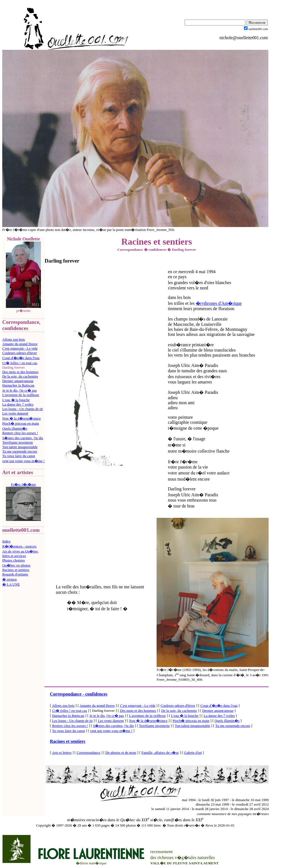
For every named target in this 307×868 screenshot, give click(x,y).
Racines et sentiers (16, 570)
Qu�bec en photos (16, 565)
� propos (10, 579)
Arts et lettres (62, 753)
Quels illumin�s (15, 428)
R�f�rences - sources (19, 546)
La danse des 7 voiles (18, 404)
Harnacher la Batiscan (18, 385)
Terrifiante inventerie (18, 442)
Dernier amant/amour (18, 381)
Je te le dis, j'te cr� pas (19, 390)
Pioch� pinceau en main (21, 423)
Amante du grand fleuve (20, 344)
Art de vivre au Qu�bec (20, 551)
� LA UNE (11, 584)
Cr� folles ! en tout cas (20, 363)
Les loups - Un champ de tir (23, 409)
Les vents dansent (15, 413)
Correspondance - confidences (79, 694)
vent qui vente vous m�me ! (23, 461)
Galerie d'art (193, 753)
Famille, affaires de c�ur (160, 753)
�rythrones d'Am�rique (219, 303)
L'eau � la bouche (16, 400)
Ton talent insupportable (20, 447)
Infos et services (14, 556)
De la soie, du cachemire (20, 376)
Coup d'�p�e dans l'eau (21, 358)
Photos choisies (14, 560)
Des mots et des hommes (20, 372)
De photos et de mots (121, 753)
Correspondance (89, 753)
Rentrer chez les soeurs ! (20, 433)
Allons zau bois (14, 339)
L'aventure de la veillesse (21, 395)
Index (6, 541)
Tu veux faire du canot (19, 456)
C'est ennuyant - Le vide (20, 348)
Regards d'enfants (15, 574)
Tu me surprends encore (20, 451)
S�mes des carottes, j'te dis (23, 438)
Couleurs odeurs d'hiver (20, 353)
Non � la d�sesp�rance (22, 418)
